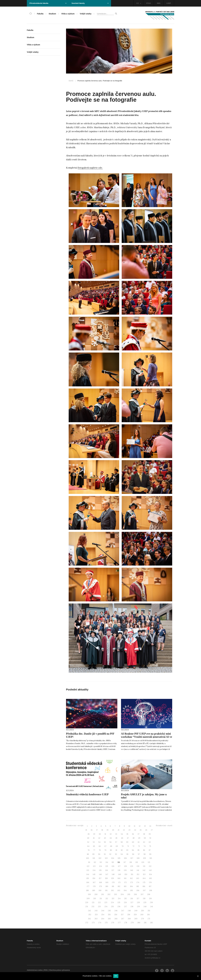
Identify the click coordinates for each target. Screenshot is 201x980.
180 (107, 886)
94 (122, 854)
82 (122, 850)
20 (113, 830)
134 (94, 870)
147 (107, 874)
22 (124, 830)
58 (122, 842)
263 (96, 919)
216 (132, 899)
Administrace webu (35, 970)
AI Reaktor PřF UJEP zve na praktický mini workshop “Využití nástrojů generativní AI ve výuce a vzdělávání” (147, 737)
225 (119, 902)
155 (88, 878)
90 (99, 854)
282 (151, 923)
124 (100, 866)
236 (119, 907)
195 (132, 890)
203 (115, 894)
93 (116, 854)
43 (105, 838)
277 (119, 923)
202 (109, 894)
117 (125, 862)
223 (106, 902)
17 (97, 830)
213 (113, 899)
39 (150, 834)
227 (132, 902)
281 (145, 923)
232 (93, 907)
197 (144, 890)
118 (131, 862)
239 (138, 907)
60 (133, 842)
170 (113, 882)
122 (88, 866)
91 (105, 854)
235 (112, 907)
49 (139, 838)
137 (113, 870)
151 (132, 874)
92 (110, 854)
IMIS (159, 3)
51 (150, 838)
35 (127, 834)
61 (139, 842)
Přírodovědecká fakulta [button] (48, 3)
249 (136, 911)
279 (132, 923)
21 (119, 830)
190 (100, 890)
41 (94, 838)
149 (120, 874)
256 (116, 915)
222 (99, 902)
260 (142, 915)
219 (150, 899)
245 (109, 911)
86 (144, 850)
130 (138, 866)
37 (139, 834)
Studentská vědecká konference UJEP (87, 794)
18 (102, 830)
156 (94, 878)
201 (102, 894)
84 (133, 850)
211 (101, 899)
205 (129, 894)
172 (125, 882)
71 (128, 846)
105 (119, 858)
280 (139, 923)
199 (89, 894)
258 (129, 915)
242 (89, 911)
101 (94, 858)
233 (99, 907)
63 (150, 842)
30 (100, 834)
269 (136, 919)
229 (145, 902)
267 (123, 919)
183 (125, 886)
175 (144, 882)
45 (116, 838)
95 (127, 854)
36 (133, 834)
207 (142, 894)
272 (87, 923)
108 (138, 858)
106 (125, 858)
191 (106, 890)
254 (103, 915)
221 (93, 902)
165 (150, 878)
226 (125, 902)
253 (96, 915)
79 (105, 850)
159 (113, 878)
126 (113, 866)
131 (144, 866)
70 (123, 846)
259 (135, 915)
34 (122, 834)
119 (137, 862)
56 (111, 842)
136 (107, 870)
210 (95, 899)
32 (111, 834)
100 (88, 858)
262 (89, 919)
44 (111, 838)
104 (113, 858)
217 (138, 899)
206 (135, 894)
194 (125, 890)
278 (126, 923)
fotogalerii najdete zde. (90, 168)
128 (125, 866)
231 (87, 907)
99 (150, 854)
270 (142, 919)
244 (103, 911)
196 (138, 890)
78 (100, 850)
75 (150, 846)
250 (142, 911)
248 (129, 911)
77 (94, 850)
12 (140, 826)
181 (113, 886)
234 (106, 907)
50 (145, 838)
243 (96, 911)
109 (145, 858)
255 (109, 915)
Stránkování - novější (75, 826)
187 (150, 886)
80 (111, 850)
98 (145, 854)
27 (152, 830)
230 (151, 902)
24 (135, 830)
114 (107, 862)
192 (112, 890)
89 (93, 854)
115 (113, 862)
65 (94, 846)
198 (151, 890)
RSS (46, 970)
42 (99, 838)
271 (149, 919)
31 (105, 834)
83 (127, 850)
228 (138, 902)
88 (88, 854)
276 (113, 923)
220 (87, 902)
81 (116, 850)
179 (100, 886)
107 (132, 858)
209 (88, 899)
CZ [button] (139, 3)
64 (88, 846)
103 (106, 858)
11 (135, 826)
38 (144, 834)
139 (125, 870)
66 (100, 846)
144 (88, 874)
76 (89, 850)
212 (107, 899)
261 (148, 915)
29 (94, 834)
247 (123, 911)
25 (141, 830)
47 (128, 838)
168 (100, 882)
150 (126, 874)
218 (144, 899)
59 (127, 842)
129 (132, 866)
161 (125, 878)
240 (145, 907)
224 (112, 902)
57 (116, 842)
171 (119, 882)
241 (152, 907)
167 (94, 882)
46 (122, 838)
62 (144, 842)
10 (129, 826)
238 (132, 907)
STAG (149, 3)
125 (107, 866)
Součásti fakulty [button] (90, 3)
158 (106, 878)
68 (111, 846)
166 (88, 882)
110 (151, 858)
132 (150, 866)
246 (116, 911)
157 (100, 878)
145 (94, 874)
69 (117, 846)
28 (89, 834)
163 (138, 878)
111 (89, 862)
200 (96, 894)
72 (133, 846)
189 (94, 890)
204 (122, 894)
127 (119, 866)
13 (145, 826)
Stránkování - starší (164, 826)
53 (94, 842)
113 (101, 862)
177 (88, 886)
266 (116, 919)
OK (116, 976)
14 (150, 826)
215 (125, 899)
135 (100, 870)
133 (88, 870)
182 (119, 886)
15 (86, 830)
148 (113, 874)
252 (90, 915)
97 (139, 854)
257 (122, 915)
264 (103, 919)
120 (143, 862)
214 (119, 899)
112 (95, 862)
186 (144, 886)
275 (106, 923)
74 (145, 846)
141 (138, 870)
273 (93, 923)
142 (144, 870)
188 (87, 890)
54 (99, 842)
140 (132, 870)
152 (138, 874)
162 (131, 878)
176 (150, 882)
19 (108, 830)
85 (139, 850)
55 (105, 842)
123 (94, 866)
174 (138, 882)
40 (88, 838)
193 (119, 890)
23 (129, 830)
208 (149, 894)
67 (105, 846)
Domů (71, 81)
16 (92, 830)
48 (133, 838)
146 (100, 874)
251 (149, 911)
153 (144, 874)
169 (107, 882)
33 (116, 834)
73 (139, 846)
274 (100, 923)
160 (119, 878)
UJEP (169, 3)
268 (129, 919)
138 (119, 870)
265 (109, 919)
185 (138, 886)
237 (125, 907)
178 (94, 886)
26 (146, 830)
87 (150, 850)
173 (132, 882)
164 (144, 878)
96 (133, 854)
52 (88, 842)
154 (150, 874)
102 (100, 858)
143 (150, 870)
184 (131, 886)
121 (149, 862)
